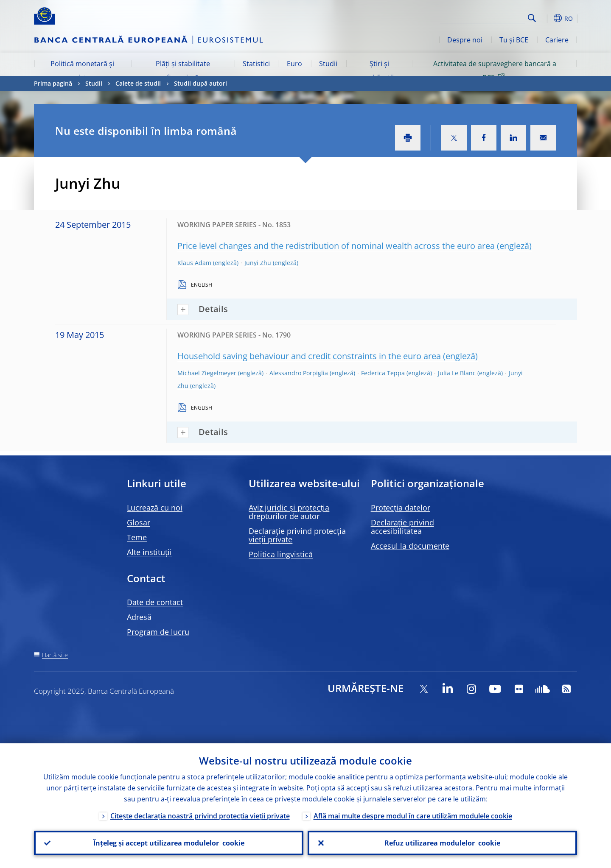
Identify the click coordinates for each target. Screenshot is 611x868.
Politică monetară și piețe (82, 70)
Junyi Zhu (258, 263)
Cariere (557, 40)
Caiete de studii (138, 83)
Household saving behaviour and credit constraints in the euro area (309, 356)
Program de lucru (158, 632)
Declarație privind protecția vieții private (297, 535)
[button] (547, 18)
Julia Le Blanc (457, 373)
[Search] (482, 17)
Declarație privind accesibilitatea (402, 527)
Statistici (256, 64)
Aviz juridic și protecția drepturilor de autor (289, 512)
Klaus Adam (194, 263)
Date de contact (155, 602)
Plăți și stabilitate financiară (183, 70)
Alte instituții (149, 552)
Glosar (139, 522)
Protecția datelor (401, 508)
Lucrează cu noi (155, 508)
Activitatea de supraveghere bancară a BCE (495, 70)
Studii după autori (200, 83)
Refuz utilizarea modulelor (442, 843)
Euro (294, 64)
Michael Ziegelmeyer (207, 373)
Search (532, 18)
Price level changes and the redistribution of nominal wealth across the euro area (336, 246)
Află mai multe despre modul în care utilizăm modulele (413, 816)
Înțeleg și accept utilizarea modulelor (169, 843)
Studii (328, 64)
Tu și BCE (514, 40)
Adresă (139, 617)
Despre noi (465, 40)
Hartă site (55, 655)
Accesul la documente (410, 546)
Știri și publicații (379, 70)
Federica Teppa (383, 373)
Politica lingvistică (281, 554)
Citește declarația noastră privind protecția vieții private (200, 816)
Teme (137, 537)
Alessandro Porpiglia (299, 373)
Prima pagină (53, 83)
